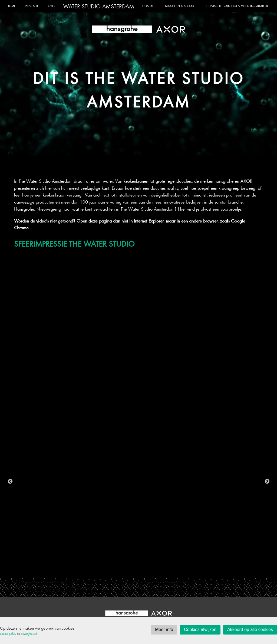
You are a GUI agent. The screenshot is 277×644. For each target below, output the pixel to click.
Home (11, 6)
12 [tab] (167, 568)
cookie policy (8, 634)
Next (267, 481)
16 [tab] (199, 568)
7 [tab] (126, 568)
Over (52, 6)
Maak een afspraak (180, 6)
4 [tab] (102, 568)
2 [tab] (86, 568)
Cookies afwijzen (200, 630)
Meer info (164, 630)
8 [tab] (134, 568)
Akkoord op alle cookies (250, 630)
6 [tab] (118, 568)
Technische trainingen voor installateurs (237, 6)
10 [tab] (151, 568)
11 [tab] (159, 568)
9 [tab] (143, 568)
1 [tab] (78, 568)
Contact (149, 6)
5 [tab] (110, 568)
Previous (10, 481)
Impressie (32, 6)
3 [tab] (94, 568)
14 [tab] (183, 568)
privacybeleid (29, 634)
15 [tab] (191, 568)
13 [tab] (175, 568)
